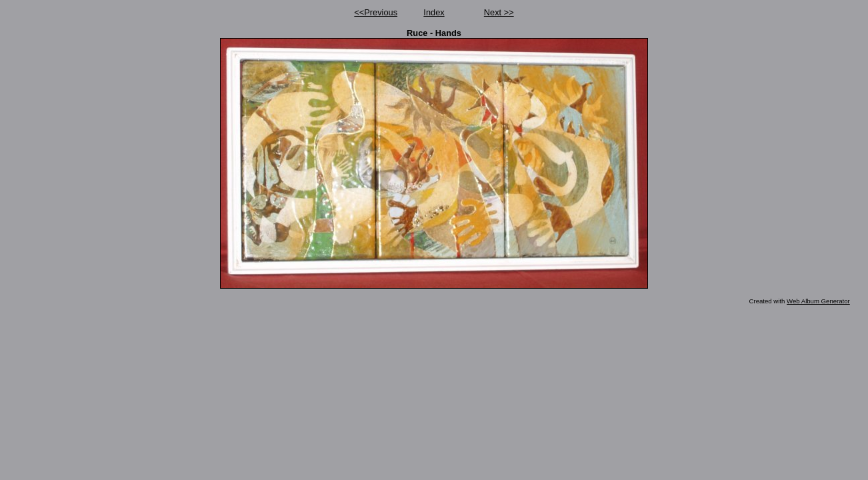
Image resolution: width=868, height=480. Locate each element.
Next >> (499, 12)
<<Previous (376, 12)
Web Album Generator (818, 301)
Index (434, 12)
